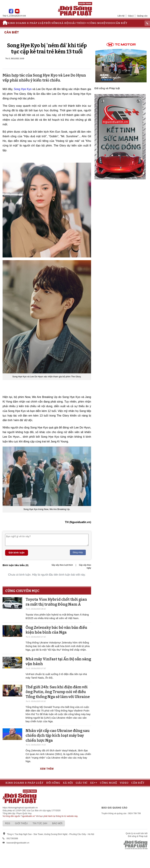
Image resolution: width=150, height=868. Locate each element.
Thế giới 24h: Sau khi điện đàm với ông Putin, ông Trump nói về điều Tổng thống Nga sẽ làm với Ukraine (58, 692)
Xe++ (85, 23)
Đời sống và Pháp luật (107, 88)
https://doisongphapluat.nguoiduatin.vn (20, 808)
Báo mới (57, 823)
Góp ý (131, 16)
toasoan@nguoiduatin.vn (18, 843)
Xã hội (64, 23)
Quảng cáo (142, 16)
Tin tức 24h (40, 823)
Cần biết (121, 23)
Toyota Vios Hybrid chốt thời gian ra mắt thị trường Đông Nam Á (56, 602)
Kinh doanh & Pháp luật (27, 23)
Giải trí (75, 23)
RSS (8, 823)
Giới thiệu (21, 823)
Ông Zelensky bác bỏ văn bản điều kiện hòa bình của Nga (56, 630)
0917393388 (12, 839)
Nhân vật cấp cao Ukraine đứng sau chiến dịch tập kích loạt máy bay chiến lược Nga (58, 736)
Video (110, 23)
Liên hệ (121, 16)
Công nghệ (97, 23)
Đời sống (53, 23)
